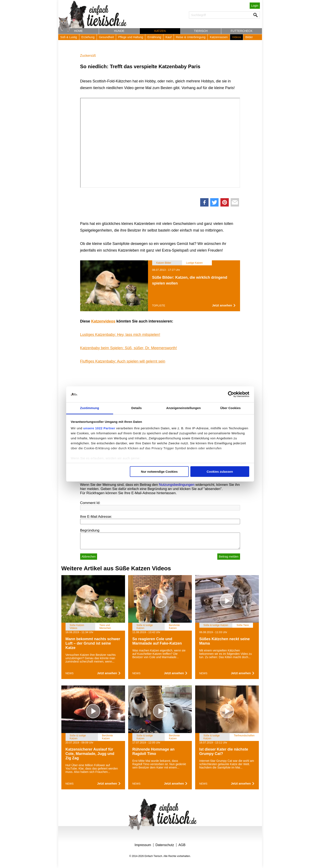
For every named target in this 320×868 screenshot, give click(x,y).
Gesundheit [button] (106, 37)
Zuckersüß (88, 56)
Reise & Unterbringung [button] (191, 37)
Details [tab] (137, 408)
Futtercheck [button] (242, 31)
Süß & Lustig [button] (69, 37)
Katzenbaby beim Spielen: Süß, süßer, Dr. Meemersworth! (129, 348)
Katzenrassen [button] (219, 37)
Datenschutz (165, 845)
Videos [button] (237, 37)
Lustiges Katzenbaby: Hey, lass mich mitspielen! (120, 335)
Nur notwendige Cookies (159, 472)
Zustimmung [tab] (90, 408)
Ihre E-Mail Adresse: (96, 517)
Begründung (90, 530)
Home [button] (78, 31)
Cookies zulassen (220, 472)
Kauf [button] (169, 37)
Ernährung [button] (154, 37)
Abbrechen (89, 557)
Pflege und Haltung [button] (131, 37)
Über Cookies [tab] (230, 408)
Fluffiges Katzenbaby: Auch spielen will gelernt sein (123, 361)
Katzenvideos (103, 321)
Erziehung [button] (88, 37)
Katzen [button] (160, 31)
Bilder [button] (249, 37)
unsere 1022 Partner (99, 428)
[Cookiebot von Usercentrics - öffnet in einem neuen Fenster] (231, 394)
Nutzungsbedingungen (177, 485)
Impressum (143, 845)
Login (255, 6)
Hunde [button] (119, 31)
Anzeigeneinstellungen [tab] (183, 408)
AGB (182, 845)
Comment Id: (90, 503)
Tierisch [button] (201, 31)
